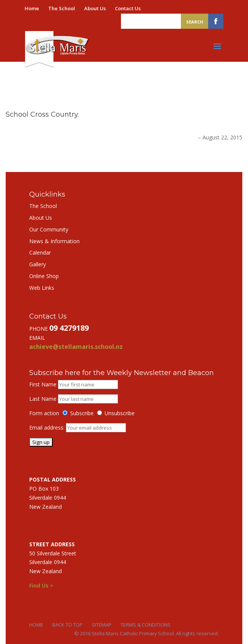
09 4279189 (69, 328)
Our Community (49, 229)
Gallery (38, 264)
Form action (44, 413)
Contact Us (128, 8)
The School (62, 8)
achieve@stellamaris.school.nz (76, 347)
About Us (95, 8)
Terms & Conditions (146, 625)
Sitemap (102, 625)
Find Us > (41, 585)
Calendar (40, 252)
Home (32, 8)
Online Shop (44, 276)
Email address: (48, 428)
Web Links (42, 288)
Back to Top (67, 625)
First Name (43, 384)
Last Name (43, 399)
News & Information (54, 241)
